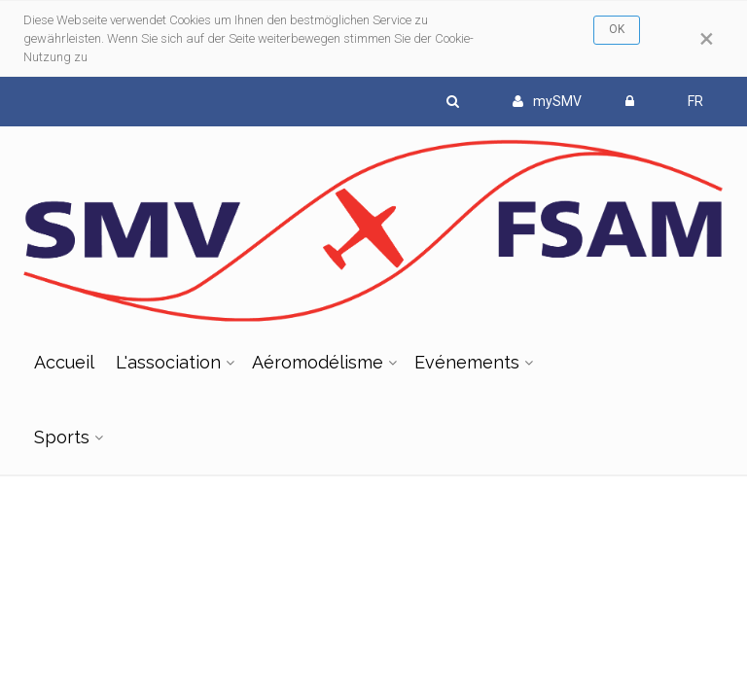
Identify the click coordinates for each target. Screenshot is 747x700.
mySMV (547, 101)
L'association (168, 362)
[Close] (707, 39)
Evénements (467, 362)
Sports (62, 437)
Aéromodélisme (318, 362)
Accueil (64, 362)
